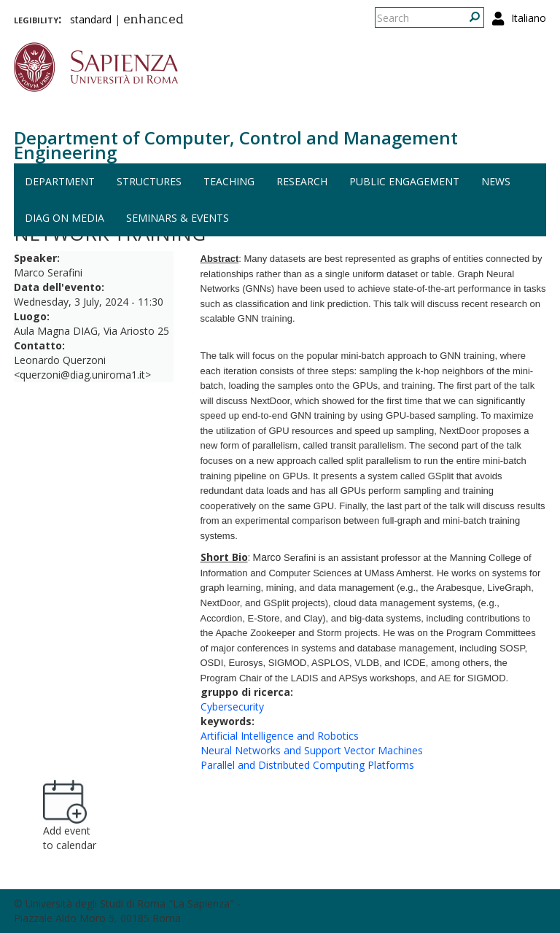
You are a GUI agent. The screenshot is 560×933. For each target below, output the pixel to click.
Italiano (529, 18)
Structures (149, 181)
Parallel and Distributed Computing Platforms (307, 765)
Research (302, 181)
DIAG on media (65, 218)
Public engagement (404, 181)
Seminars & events (178, 218)
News (496, 181)
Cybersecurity (232, 706)
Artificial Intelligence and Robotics (280, 736)
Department (60, 181)
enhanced (153, 20)
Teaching (229, 181)
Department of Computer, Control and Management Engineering (236, 145)
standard (91, 19)
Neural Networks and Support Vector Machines (312, 750)
